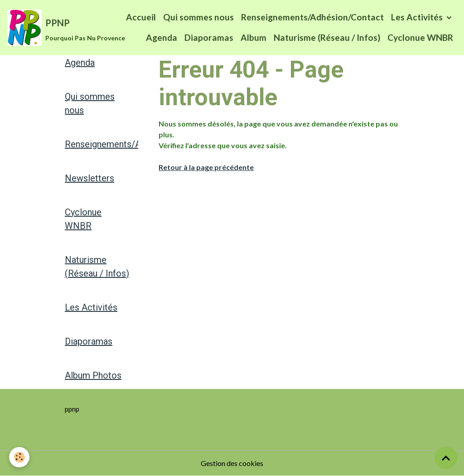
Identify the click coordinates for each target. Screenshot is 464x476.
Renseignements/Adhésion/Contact (312, 17)
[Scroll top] (446, 458)
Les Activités (418, 17)
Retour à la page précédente (206, 167)
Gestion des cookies (232, 463)
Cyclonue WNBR (420, 37)
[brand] (49, 28)
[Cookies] (19, 457)
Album (254, 37)
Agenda (162, 37)
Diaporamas (209, 37)
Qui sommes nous (198, 17)
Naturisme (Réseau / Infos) (327, 37)
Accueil (141, 17)
